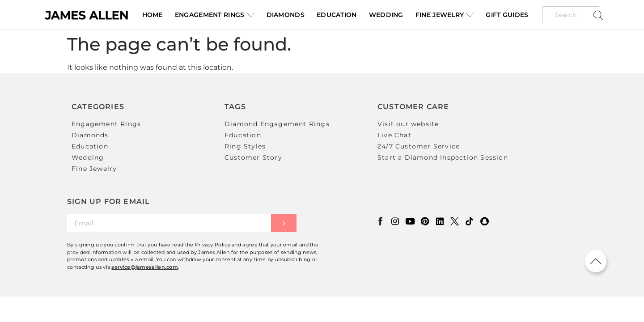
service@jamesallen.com (145, 266)
